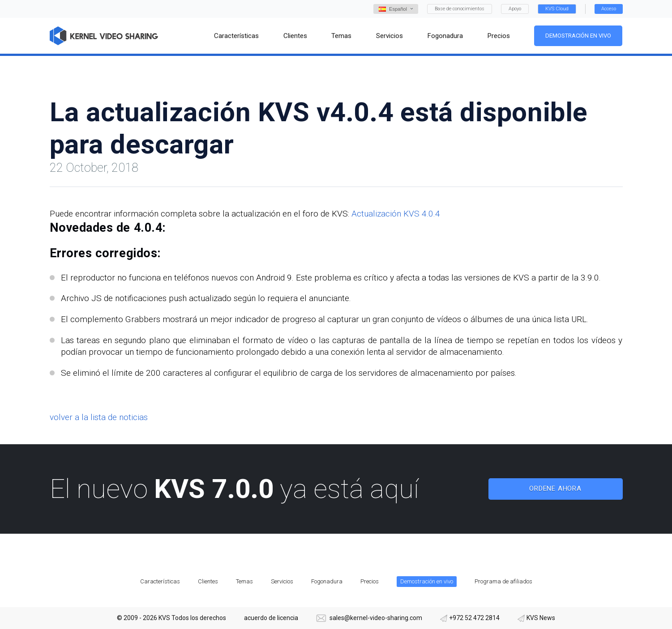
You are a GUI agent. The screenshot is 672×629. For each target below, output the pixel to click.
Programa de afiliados (503, 581)
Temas (244, 581)
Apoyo (515, 9)
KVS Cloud (557, 9)
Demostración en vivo (578, 36)
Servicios (282, 581)
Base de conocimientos (460, 9)
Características (160, 581)
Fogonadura (327, 581)
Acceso (609, 9)
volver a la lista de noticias (99, 417)
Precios (370, 581)
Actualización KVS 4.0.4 (396, 214)
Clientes (208, 581)
